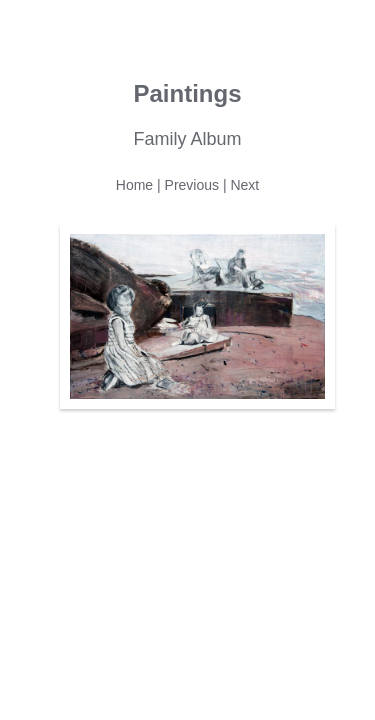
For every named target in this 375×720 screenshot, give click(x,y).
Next (244, 185)
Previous (192, 185)
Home (134, 185)
